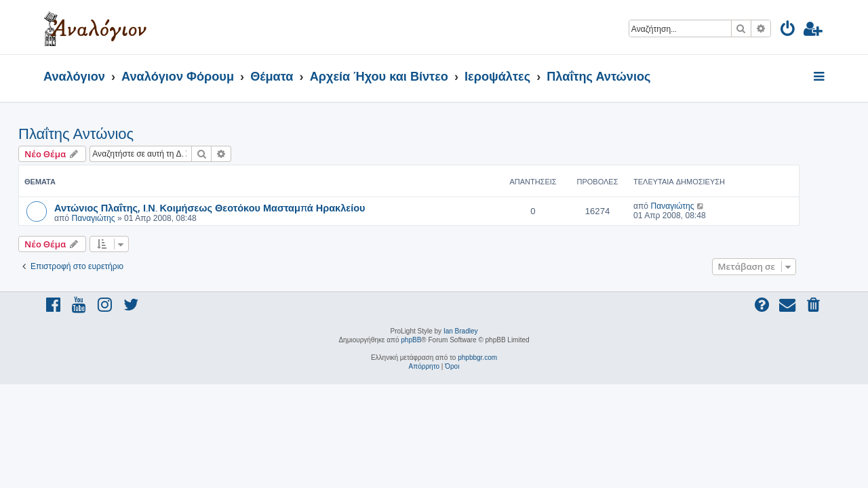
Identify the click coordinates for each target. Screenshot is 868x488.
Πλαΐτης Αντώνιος (101, 134)
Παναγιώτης (118, 218)
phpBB (411, 340)
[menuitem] (788, 31)
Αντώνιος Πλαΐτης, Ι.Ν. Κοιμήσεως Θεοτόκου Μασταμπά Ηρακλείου (235, 207)
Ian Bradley (461, 331)
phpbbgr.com (477, 358)
